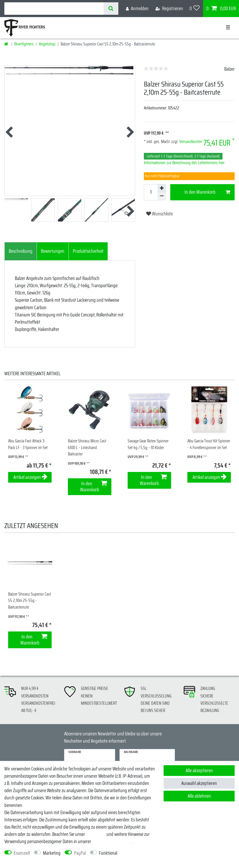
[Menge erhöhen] (162, 188)
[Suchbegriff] (54, 9)
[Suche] (111, 9)
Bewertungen (53, 251)
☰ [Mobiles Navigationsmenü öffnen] (228, 28)
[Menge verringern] (162, 196)
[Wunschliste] (195, 9)
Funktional (108, 853)
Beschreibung (21, 251)
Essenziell (22, 853)
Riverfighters (24, 44)
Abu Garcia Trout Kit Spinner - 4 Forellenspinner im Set (209, 444)
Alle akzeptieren (199, 770)
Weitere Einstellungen (23, 860)
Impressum (96, 834)
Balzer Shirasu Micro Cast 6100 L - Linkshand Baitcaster (87, 448)
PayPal (80, 853)
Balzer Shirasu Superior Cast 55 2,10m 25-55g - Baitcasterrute (30, 601)
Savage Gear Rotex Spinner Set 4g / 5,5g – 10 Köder (148, 444)
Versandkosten (190, 142)
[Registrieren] (169, 9)
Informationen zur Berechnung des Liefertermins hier (184, 163)
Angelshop (47, 44)
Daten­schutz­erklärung (111, 841)
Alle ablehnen (199, 796)
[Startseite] (7, 44)
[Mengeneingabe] (151, 192)
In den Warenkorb (207, 192)
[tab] (21, 251)
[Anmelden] (137, 9)
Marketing (52, 853)
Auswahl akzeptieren (199, 783)
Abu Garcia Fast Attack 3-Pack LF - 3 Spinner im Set (28, 444)
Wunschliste (160, 214)
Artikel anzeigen (30, 477)
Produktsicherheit (88, 251)
